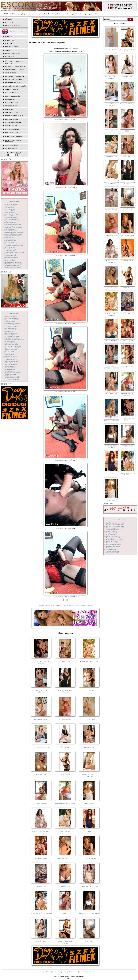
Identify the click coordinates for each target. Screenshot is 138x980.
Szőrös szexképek (10, 358)
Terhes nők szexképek (11, 363)
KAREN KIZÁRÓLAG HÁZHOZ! (65, 942)
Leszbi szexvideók (112, 541)
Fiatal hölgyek (12, 103)
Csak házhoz (11, 73)
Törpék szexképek (10, 369)
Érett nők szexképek (11, 231)
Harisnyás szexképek (11, 244)
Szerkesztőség (83, 972)
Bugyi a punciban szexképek (13, 221)
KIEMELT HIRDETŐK (13, 53)
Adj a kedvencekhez (72, 972)
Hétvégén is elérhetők (15, 76)
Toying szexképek (10, 371)
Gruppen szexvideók (113, 533)
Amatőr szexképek (10, 206)
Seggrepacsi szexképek (11, 343)
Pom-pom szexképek (11, 333)
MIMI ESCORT (89, 804)
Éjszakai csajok (12, 119)
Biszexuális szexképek (11, 214)
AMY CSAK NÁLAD (89, 859)
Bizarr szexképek (10, 216)
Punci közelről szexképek (12, 338)
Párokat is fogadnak (14, 116)
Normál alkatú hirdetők (16, 86)
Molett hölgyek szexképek (12, 318)
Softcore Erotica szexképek (13, 346)
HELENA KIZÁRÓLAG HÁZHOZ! (41, 662)
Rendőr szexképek (10, 341)
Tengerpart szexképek (11, 361)
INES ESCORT (41, 886)
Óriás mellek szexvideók (114, 544)
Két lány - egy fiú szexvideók (115, 528)
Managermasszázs (13, 122)
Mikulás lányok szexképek (12, 267)
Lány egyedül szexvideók (114, 538)
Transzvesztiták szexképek (12, 373)
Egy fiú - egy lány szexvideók (115, 523)
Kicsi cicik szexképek (11, 254)
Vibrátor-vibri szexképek (12, 378)
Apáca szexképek (10, 209)
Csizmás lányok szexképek (13, 224)
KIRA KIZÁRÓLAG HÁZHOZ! (65, 804)
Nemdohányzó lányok (15, 70)
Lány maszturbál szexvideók (115, 539)
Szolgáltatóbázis (58, 14)
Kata (89, 831)
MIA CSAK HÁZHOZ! (111, 421)
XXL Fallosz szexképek (12, 379)
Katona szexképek (10, 250)
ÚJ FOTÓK (9, 43)
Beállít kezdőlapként (58, 972)
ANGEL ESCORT (41, 804)
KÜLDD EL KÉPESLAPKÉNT (64, 119)
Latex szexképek (10, 259)
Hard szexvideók (111, 534)
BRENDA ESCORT (41, 941)
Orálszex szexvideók (113, 543)
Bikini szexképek (10, 213)
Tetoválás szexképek (11, 364)
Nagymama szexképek (11, 320)
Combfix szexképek (10, 222)
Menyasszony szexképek (12, 265)
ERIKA (65, 914)
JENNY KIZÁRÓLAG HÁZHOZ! (89, 914)
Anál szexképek (9, 208)
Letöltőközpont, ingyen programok (23, 14)
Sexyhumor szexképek (11, 345)
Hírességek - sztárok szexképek (14, 246)
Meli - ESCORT (41, 775)
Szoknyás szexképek (11, 356)
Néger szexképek (10, 321)
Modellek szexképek (11, 316)
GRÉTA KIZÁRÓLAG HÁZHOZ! (41, 914)
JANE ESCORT (89, 941)
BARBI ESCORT (65, 831)
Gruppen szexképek (10, 241)
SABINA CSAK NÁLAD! (41, 747)
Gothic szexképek (10, 239)
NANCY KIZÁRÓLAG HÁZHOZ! (89, 775)
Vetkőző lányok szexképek (12, 376)
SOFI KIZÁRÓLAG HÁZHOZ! (89, 661)
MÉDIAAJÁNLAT (11, 148)
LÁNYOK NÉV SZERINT (13, 137)
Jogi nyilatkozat (46, 972)
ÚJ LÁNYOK (9, 40)
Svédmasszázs (11, 126)
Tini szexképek (9, 366)
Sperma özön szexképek (12, 348)
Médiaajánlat (92, 972)
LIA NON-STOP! (89, 720)
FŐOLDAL (9, 19)
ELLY (111, 131)
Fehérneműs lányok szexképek (14, 232)
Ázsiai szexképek (10, 211)
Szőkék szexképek (10, 354)
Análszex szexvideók (113, 530)
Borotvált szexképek (11, 217)
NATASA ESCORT (65, 720)
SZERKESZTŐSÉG (11, 145)
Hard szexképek (9, 242)
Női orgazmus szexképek (12, 323)
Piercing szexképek (10, 330)
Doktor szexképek (10, 229)
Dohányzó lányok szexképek (13, 227)
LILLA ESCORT (89, 690)
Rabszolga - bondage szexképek (14, 340)
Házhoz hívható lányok (15, 66)
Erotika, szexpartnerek (88, 14)
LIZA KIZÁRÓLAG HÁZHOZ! (89, 886)
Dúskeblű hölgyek (13, 83)
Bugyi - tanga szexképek (12, 219)
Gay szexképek (9, 237)
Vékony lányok (12, 89)
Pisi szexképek (9, 331)
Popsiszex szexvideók (113, 546)
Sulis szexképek (9, 351)
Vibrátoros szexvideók (113, 553)
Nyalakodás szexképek (11, 326)
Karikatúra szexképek (11, 249)
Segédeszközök (12, 93)
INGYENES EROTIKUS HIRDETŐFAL (13, 141)
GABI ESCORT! (65, 886)
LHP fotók (9, 109)
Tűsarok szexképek (10, 374)
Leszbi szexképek (10, 260)
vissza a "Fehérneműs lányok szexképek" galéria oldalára (56, 605)
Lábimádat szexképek (11, 257)
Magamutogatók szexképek (13, 262)
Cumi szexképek (9, 226)
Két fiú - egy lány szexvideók (115, 525)
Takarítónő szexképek (11, 359)
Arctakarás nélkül (13, 113)
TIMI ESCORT (65, 661)
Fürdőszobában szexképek (12, 236)
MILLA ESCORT (89, 747)
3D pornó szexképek (11, 204)
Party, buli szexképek (11, 328)
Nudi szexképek (9, 325)
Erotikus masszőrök (14, 80)
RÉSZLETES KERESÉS (13, 26)
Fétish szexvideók (112, 531)
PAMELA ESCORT (41, 859)
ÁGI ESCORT (65, 747)
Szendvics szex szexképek (12, 353)
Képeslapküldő (72, 14)
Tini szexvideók (111, 549)
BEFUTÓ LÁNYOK (12, 47)
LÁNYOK (8, 37)
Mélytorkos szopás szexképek (13, 264)
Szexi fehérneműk (13, 96)
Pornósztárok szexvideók (114, 548)
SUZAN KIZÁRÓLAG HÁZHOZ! (65, 691)
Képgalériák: (14, 201)
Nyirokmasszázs (12, 129)
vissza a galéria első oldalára (83, 605)
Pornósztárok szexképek (12, 336)
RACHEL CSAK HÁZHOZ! (41, 831)
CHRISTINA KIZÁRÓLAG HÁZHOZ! (41, 691)
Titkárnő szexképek (10, 368)
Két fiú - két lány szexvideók (115, 526)
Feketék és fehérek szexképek (13, 234)
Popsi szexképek (9, 335)
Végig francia (11, 106)
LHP (6, 14)
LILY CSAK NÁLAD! (65, 859)
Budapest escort (12, 132)
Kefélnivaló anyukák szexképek (14, 252)
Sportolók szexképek (11, 349)
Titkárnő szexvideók (113, 551)
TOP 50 (8, 50)
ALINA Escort (65, 775)
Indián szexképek (10, 247)
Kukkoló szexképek (10, 255)
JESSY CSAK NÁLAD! (41, 720)
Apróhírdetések (44, 14)
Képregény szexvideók (113, 536)
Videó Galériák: (120, 520)
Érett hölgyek (11, 99)
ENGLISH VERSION (15, 31)
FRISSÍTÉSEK (10, 57)
